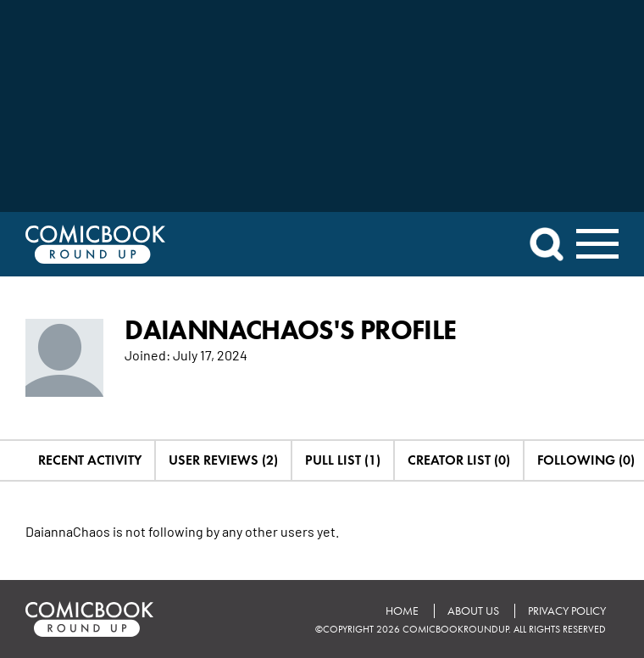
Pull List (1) (343, 460)
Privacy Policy (567, 611)
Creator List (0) (459, 460)
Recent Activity (90, 460)
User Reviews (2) (223, 460)
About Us (473, 611)
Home (402, 611)
